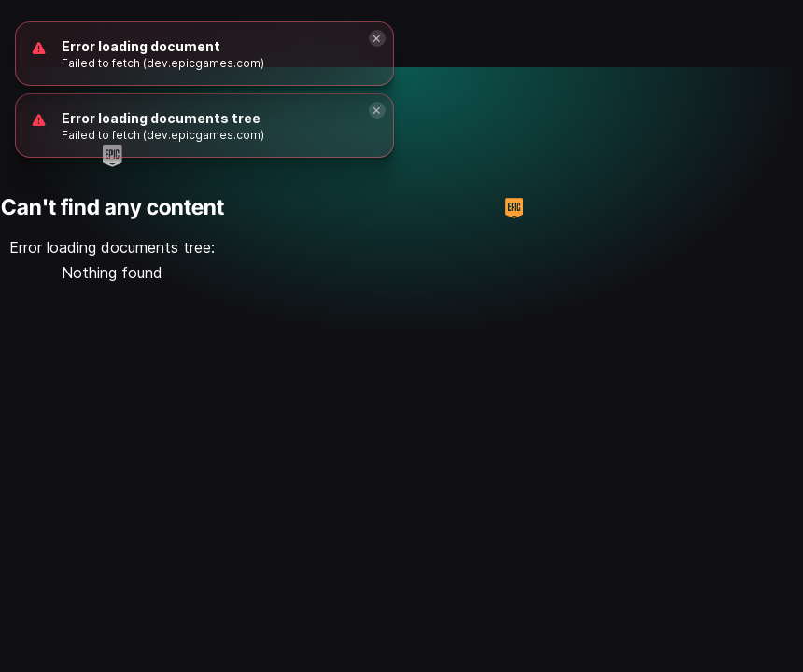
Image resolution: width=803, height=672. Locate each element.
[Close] (377, 110)
